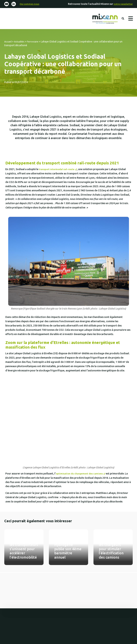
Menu (130, 19)
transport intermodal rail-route (57, 170)
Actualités (21, 42)
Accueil (8, 42)
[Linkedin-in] (14, 4)
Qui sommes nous (30, 4)
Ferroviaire (35, 42)
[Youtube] (7, 4)
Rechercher (123, 19)
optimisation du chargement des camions (80, 474)
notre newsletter (123, 4)
